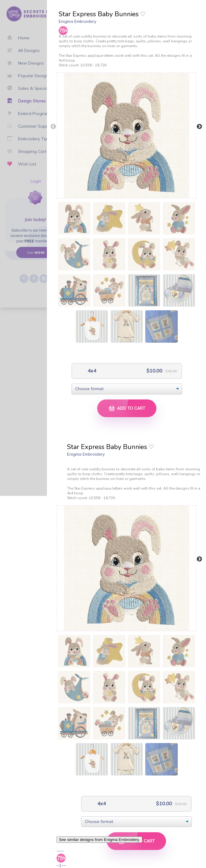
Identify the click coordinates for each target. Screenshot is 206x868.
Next (199, 127)
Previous (53, 127)
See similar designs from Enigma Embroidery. (99, 840)
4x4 (91, 371)
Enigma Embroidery (77, 21)
